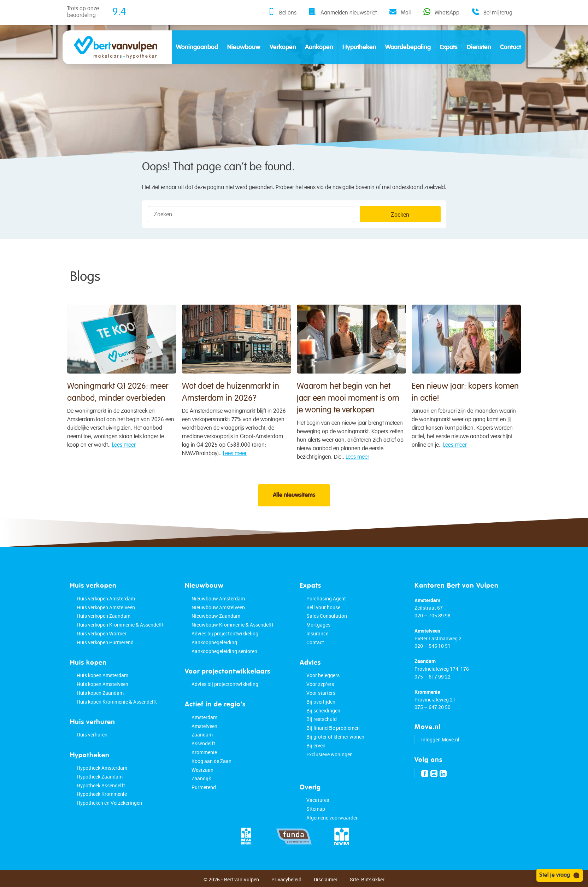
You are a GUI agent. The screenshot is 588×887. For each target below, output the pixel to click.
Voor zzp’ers (320, 684)
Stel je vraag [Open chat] (560, 875)
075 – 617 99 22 (433, 677)
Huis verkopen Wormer (102, 633)
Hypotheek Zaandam (100, 777)
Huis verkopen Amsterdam (106, 598)
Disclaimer (326, 879)
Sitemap (316, 809)
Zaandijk (201, 778)
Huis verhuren (92, 735)
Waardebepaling (408, 47)
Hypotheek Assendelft (101, 785)
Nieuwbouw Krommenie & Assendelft (233, 625)
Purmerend (204, 787)
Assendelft (203, 743)
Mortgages (318, 625)
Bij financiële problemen (333, 728)
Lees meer (124, 450)
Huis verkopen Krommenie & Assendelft (120, 625)
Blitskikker (373, 879)
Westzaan (202, 770)
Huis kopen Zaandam (100, 693)
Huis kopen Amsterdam (102, 675)
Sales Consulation (327, 616)
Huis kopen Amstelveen (102, 684)
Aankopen (319, 47)
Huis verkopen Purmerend (105, 642)
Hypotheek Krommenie (102, 794)
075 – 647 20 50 (433, 707)
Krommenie (204, 752)
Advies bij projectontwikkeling (225, 633)
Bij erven (316, 745)
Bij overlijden (321, 702)
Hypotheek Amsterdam (102, 768)
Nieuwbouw (244, 47)
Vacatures (318, 800)
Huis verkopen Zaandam (104, 616)
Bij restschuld (322, 719)
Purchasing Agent (326, 598)
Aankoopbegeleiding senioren (224, 651)
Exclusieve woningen (330, 754)
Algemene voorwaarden (333, 818)
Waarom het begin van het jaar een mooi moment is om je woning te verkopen (348, 413)
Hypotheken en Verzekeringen (109, 803)
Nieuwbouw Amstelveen (218, 607)
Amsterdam (204, 717)
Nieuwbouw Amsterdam (218, 598)
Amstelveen (204, 726)
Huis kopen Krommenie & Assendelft (117, 702)
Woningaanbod (197, 47)
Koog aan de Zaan (211, 761)
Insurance (317, 633)
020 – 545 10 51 (433, 646)
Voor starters (321, 693)
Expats (449, 47)
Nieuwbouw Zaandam (216, 616)
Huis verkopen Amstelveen (106, 607)
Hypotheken (359, 47)
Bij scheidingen (323, 710)
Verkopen (283, 47)
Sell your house (323, 607)
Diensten (479, 47)
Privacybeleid (286, 879)
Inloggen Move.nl (440, 739)
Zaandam (202, 735)
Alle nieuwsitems (294, 495)
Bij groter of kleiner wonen (335, 737)
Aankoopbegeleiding (214, 642)
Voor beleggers (323, 675)
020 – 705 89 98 (433, 615)
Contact (510, 47)
